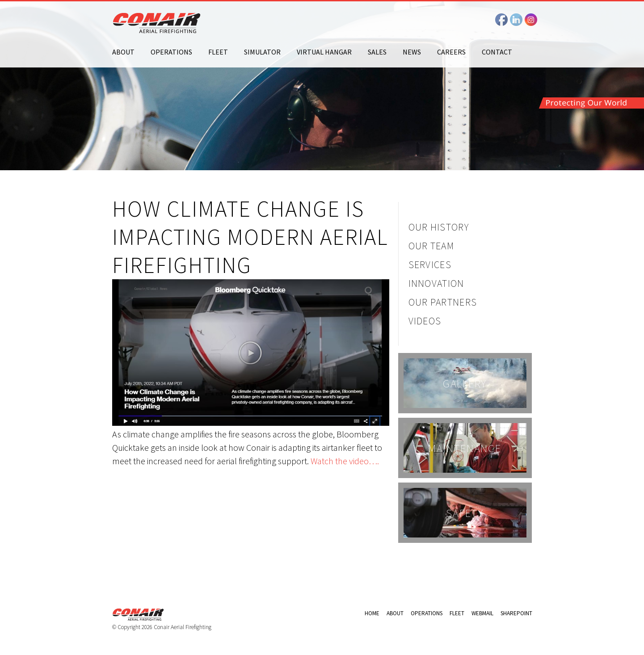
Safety (465, 513)
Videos (425, 321)
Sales (377, 52)
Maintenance (465, 448)
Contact (497, 52)
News (412, 52)
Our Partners (443, 302)
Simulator (262, 52)
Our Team (431, 246)
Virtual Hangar (324, 52)
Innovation (436, 283)
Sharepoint (516, 613)
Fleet (218, 52)
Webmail (482, 613)
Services (430, 265)
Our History (439, 227)
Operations (171, 52)
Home (372, 613)
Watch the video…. (345, 461)
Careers (451, 52)
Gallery (465, 383)
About (123, 52)
